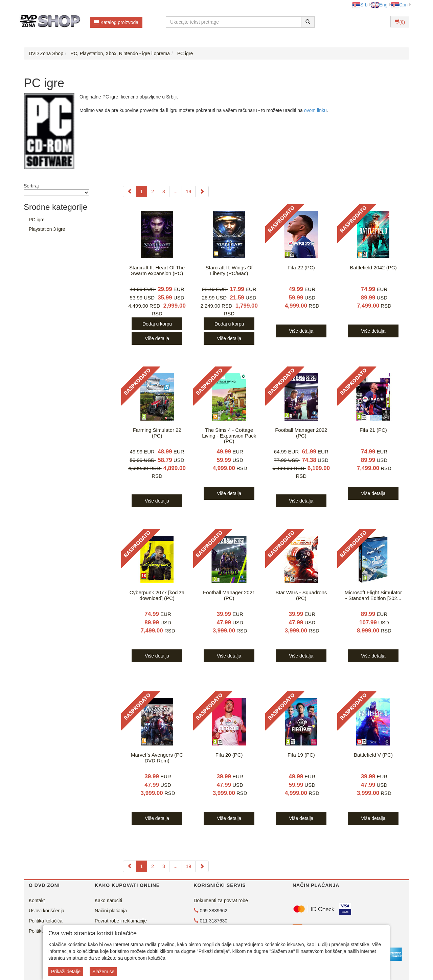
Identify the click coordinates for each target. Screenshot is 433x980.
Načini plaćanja (111, 911)
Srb (360, 5)
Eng (379, 5)
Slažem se (103, 972)
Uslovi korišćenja (47, 911)
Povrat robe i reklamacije (121, 921)
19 (189, 192)
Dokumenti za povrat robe (221, 900)
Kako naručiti (108, 900)
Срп (399, 5)
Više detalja (157, 338)
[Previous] (130, 192)
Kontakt (37, 900)
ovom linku (315, 110)
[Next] (202, 192)
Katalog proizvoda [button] (116, 22)
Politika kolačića (46, 921)
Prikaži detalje (66, 972)
